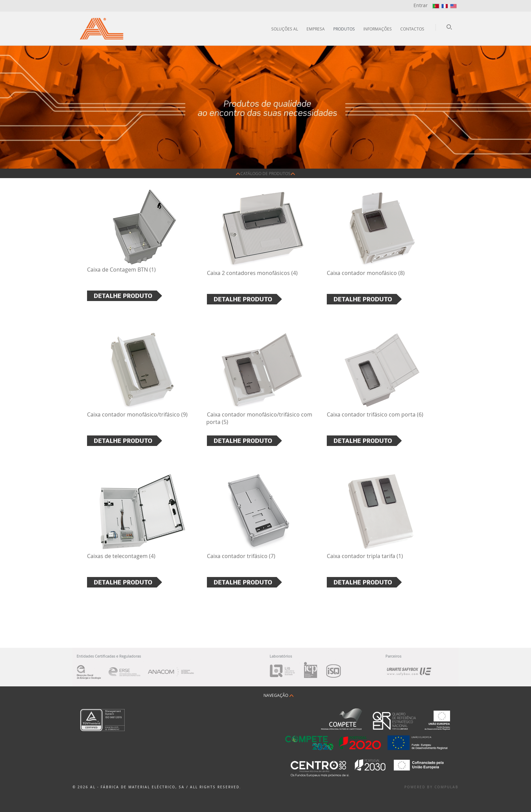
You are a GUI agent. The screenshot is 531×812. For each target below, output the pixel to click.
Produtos (344, 29)
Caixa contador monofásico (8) (366, 273)
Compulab (447, 787)
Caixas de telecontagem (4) (121, 556)
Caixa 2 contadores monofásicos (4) (252, 273)
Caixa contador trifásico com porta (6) (375, 414)
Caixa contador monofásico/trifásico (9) (137, 414)
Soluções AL (285, 29)
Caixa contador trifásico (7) (241, 556)
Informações (378, 29)
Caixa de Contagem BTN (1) (121, 270)
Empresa (316, 29)
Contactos (412, 29)
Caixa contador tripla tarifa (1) (365, 556)
